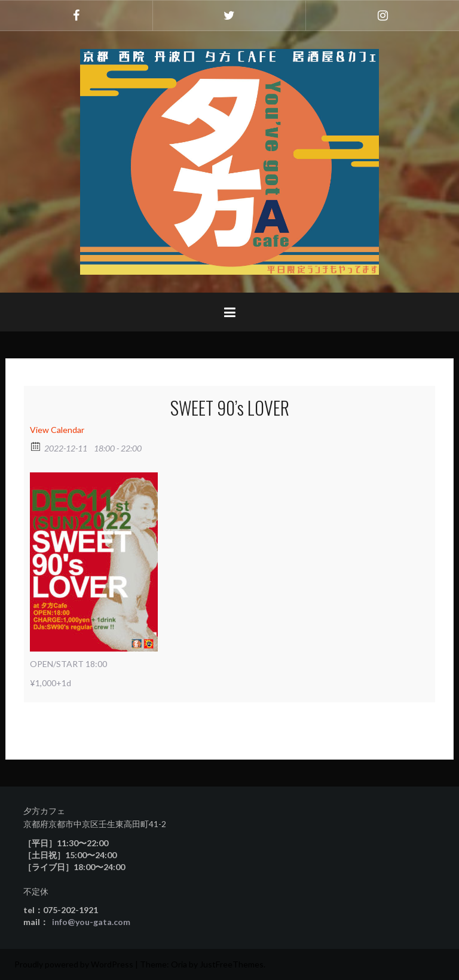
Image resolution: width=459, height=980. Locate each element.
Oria (179, 964)
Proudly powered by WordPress (74, 964)
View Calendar (57, 430)
